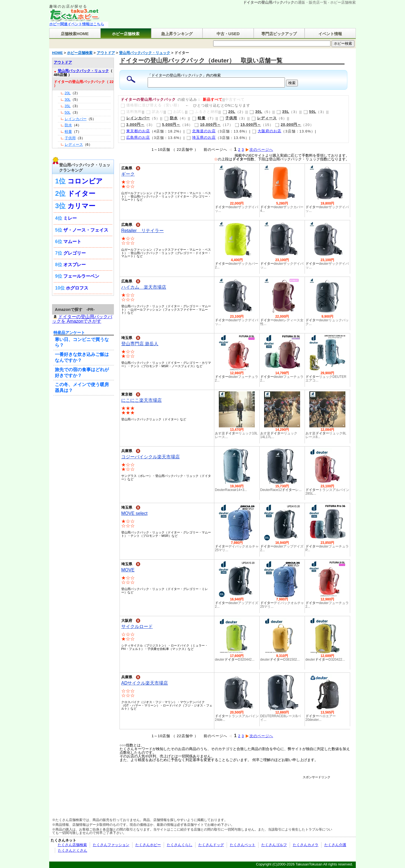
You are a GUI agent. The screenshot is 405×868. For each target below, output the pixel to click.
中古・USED (228, 34)
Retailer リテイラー (142, 231)
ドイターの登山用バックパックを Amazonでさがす (82, 319)
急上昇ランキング (177, 34)
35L (283, 112)
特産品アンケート (69, 333)
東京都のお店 (135, 131)
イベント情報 (330, 34)
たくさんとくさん (73, 850)
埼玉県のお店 (201, 137)
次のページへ (259, 150)
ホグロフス (77, 288)
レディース (264, 118)
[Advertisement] (228, 792)
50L (310, 112)
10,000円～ (207, 125)
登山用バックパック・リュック (83, 71)
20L (229, 112)
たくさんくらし (180, 845)
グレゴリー (75, 253)
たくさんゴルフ (274, 845)
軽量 (199, 118)
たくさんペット (243, 845)
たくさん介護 (335, 845)
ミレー (70, 218)
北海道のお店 (201, 131)
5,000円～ (168, 125)
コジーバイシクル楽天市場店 (150, 457)
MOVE (128, 570)
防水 (171, 118)
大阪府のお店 (267, 131)
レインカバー (135, 118)
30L (256, 112)
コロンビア (85, 181)
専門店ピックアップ (279, 34)
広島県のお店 (135, 137)
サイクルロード (137, 626)
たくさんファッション (111, 845)
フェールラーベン (81, 276)
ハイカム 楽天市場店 (144, 287)
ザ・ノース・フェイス (86, 230)
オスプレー (75, 265)
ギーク (128, 174)
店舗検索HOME (75, 34)
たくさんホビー (148, 845)
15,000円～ (248, 125)
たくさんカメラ (306, 845)
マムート (72, 242)
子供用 (228, 118)
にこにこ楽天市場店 (141, 400)
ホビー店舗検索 (126, 34)
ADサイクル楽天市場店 (145, 683)
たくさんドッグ (211, 845)
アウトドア (63, 62)
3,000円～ (133, 125)
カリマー (81, 206)
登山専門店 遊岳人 (140, 344)
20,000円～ (288, 125)
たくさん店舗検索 (72, 845)
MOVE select (134, 513)
